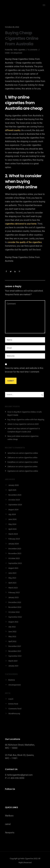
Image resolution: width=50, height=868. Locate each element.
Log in (11, 699)
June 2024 (12, 519)
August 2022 (13, 622)
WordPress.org (14, 714)
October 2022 (14, 612)
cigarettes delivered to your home (21, 224)
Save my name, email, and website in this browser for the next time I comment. (24, 370)
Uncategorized (16, 53)
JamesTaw (12, 453)
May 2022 (12, 637)
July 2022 (12, 627)
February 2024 (14, 539)
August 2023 (13, 568)
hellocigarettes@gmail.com (20, 775)
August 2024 (13, 510)
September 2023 (15, 563)
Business (12, 680)
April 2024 (12, 529)
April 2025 (12, 490)
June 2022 (12, 632)
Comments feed (15, 709)
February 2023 (14, 593)
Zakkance (11, 458)
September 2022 (15, 617)
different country (13, 130)
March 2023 (13, 588)
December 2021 (15, 646)
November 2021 (15, 651)
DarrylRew (12, 462)
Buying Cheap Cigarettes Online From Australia (22, 38)
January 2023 (13, 598)
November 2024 (15, 495)
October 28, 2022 (12, 27)
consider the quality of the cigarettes (25, 242)
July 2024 (12, 515)
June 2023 (12, 573)
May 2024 (12, 524)
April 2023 (12, 583)
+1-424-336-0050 (16, 778)
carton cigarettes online (28, 453)
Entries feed (13, 704)
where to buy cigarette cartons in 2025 (23, 424)
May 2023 (12, 578)
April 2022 (12, 641)
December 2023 (15, 549)
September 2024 (15, 505)
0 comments (33, 50)
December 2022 (15, 602)
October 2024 (14, 500)
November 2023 (15, 554)
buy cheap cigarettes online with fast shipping (26, 420)
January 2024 (14, 544)
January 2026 (13, 485)
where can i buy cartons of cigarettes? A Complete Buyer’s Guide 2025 (24, 430)
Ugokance (12, 471)
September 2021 (15, 656)
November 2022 (15, 607)
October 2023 (14, 558)
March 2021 (13, 661)
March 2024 (13, 534)
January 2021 (13, 666)
